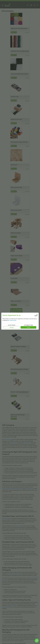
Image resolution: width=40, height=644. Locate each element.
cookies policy (13, 320)
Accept (28, 327)
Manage (12, 327)
